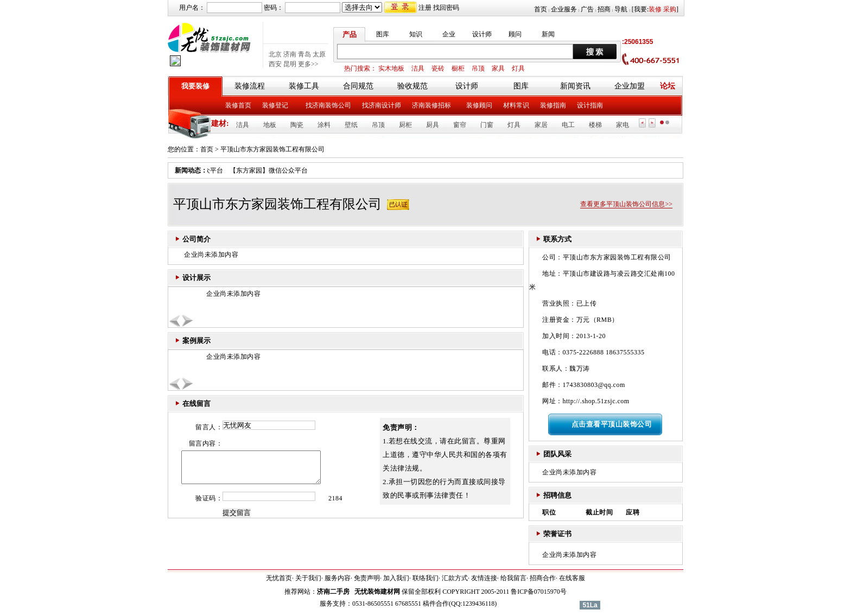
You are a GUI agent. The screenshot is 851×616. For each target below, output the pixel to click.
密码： (274, 8)
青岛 (304, 54)
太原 (319, 54)
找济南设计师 (382, 105)
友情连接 (484, 578)
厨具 (433, 125)
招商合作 (543, 578)
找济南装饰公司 (328, 105)
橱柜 (458, 68)
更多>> (308, 64)
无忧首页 (279, 578)
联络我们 (426, 578)
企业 (449, 34)
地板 (270, 125)
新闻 (548, 34)
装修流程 (250, 86)
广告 (587, 9)
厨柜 (405, 125)
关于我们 (308, 578)
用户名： (192, 8)
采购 (670, 9)
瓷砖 (438, 68)
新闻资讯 (575, 86)
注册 (425, 8)
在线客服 (572, 578)
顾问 (515, 34)
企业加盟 (630, 86)
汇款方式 (455, 578)
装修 (655, 9)
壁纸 (351, 125)
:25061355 (637, 42)
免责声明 (367, 578)
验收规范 (412, 86)
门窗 (487, 125)
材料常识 (516, 105)
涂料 (324, 125)
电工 (568, 125)
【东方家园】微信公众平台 (272, 170)
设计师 (482, 34)
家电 (623, 125)
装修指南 (553, 105)
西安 (275, 64)
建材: (220, 123)
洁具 (418, 68)
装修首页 (238, 105)
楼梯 (595, 125)
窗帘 (460, 125)
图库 (383, 34)
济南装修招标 (431, 105)
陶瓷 (297, 125)
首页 (541, 9)
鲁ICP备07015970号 (539, 592)
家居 (541, 125)
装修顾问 (479, 105)
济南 (290, 54)
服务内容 (338, 578)
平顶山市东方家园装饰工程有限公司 (272, 149)
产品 (350, 34)
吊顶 (478, 68)
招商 (604, 9)
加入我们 (396, 578)
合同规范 (358, 86)
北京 (275, 54)
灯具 (518, 68)
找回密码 (446, 8)
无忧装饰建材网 (377, 592)
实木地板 (391, 68)
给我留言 (513, 578)
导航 (621, 9)
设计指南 (590, 105)
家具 (498, 68)
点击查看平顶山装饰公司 (612, 424)
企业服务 (564, 9)
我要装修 (195, 86)
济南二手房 (333, 592)
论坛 (668, 86)
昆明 (290, 64)
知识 (416, 34)
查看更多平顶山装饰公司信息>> (626, 204)
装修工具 (304, 86)
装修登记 (275, 105)
